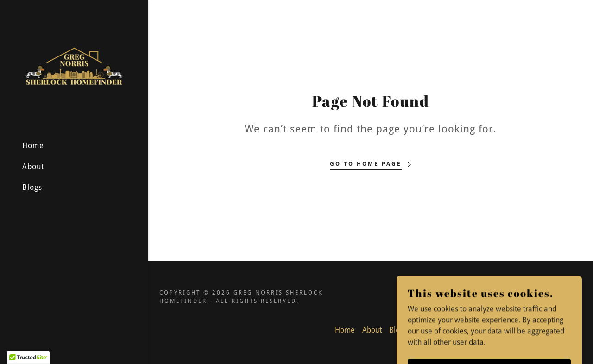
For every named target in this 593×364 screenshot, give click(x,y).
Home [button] (345, 330)
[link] (74, 66)
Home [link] (33, 146)
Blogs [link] (32, 187)
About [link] (33, 166)
